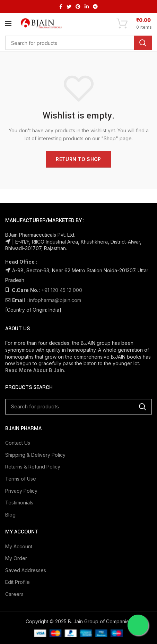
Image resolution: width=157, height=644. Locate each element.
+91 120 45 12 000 (62, 290)
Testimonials (19, 503)
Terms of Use (21, 479)
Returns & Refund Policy (33, 467)
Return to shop (78, 159)
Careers (14, 594)
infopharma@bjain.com (55, 300)
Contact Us (18, 443)
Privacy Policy (21, 491)
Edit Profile (18, 582)
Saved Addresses (26, 570)
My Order (16, 558)
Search (143, 43)
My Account (19, 546)
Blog (10, 515)
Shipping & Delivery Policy (35, 455)
